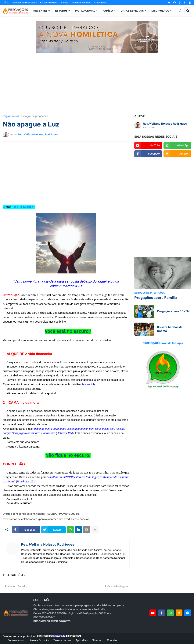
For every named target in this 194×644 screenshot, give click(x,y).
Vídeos (65, 3)
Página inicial (11, 116)
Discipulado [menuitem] (160, 11)
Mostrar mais (149, 128)
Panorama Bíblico (81, 3)
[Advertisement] (97, 82)
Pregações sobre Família (156, 298)
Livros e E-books (39, 640)
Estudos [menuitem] (61, 11)
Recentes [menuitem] (40, 11)
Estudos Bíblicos (49, 3)
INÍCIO (6, 3)
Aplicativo (82, 640)
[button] (180, 11)
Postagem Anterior (16, 587)
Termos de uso (62, 640)
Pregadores (100, 3)
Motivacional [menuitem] (85, 11)
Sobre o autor (16, 640)
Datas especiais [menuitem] (132, 11)
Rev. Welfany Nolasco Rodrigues (48, 544)
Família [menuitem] (108, 11)
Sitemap (97, 640)
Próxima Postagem (116, 587)
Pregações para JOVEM (173, 311)
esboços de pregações (34, 116)
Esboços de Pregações (25, 3)
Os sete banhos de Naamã (170, 329)
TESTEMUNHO (24, 207)
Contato (112, 640)
